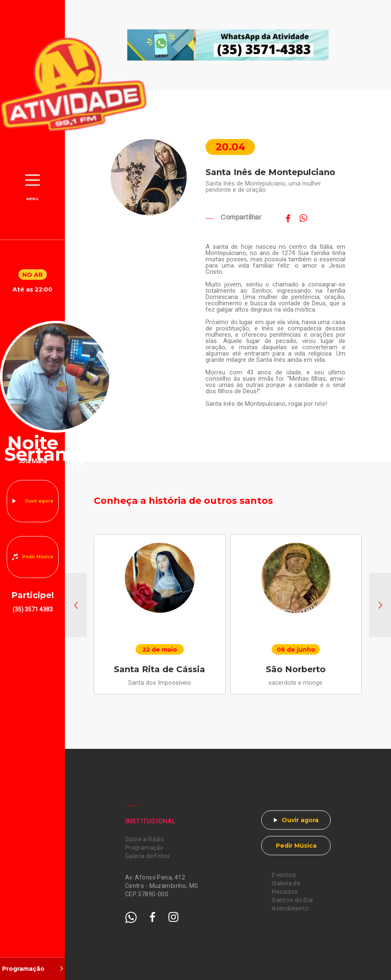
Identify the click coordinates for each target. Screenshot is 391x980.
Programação (144, 848)
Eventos (284, 875)
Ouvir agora (39, 501)
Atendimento (291, 909)
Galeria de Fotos (148, 856)
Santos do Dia (292, 900)
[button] (76, 605)
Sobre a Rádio (145, 839)
